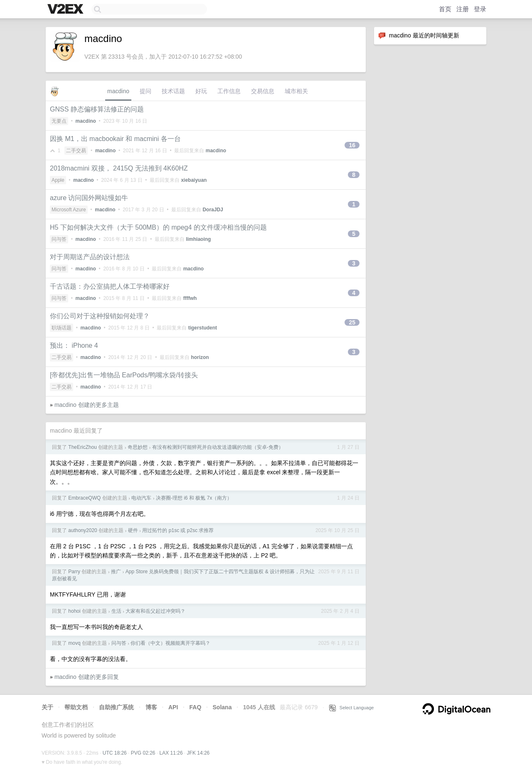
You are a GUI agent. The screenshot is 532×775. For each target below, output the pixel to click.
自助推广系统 (116, 707)
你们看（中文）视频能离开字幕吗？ (170, 643)
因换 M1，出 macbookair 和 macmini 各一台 (115, 139)
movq (74, 643)
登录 (480, 9)
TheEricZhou (83, 447)
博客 (151, 707)
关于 (47, 707)
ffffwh (190, 298)
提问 (145, 91)
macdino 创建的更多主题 (87, 405)
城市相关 (296, 91)
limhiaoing (198, 239)
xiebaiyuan (194, 180)
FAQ (196, 707)
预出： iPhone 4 (74, 345)
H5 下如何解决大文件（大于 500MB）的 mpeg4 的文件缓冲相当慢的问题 (158, 227)
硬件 (133, 530)
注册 (463, 9)
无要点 (59, 121)
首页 (445, 9)
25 (352, 322)
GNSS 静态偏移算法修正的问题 (97, 109)
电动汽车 (141, 498)
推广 (116, 572)
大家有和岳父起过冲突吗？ (155, 611)
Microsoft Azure (69, 210)
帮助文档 (76, 707)
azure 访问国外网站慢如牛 (89, 198)
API (173, 707)
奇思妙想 (138, 447)
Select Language (352, 708)
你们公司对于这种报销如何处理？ (100, 316)
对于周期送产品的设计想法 (90, 257)
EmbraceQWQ (84, 498)
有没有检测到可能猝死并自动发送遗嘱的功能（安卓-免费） (218, 447)
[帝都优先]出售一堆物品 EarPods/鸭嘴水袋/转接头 (124, 375)
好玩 (201, 91)
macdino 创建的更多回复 (87, 677)
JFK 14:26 (198, 753)
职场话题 (62, 328)
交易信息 (263, 91)
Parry (74, 572)
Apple (58, 180)
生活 (116, 611)
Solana (222, 707)
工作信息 (229, 91)
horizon (200, 357)
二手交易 (76, 151)
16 (352, 145)
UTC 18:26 (115, 753)
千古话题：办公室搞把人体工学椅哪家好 (110, 286)
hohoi (74, 611)
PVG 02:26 (143, 753)
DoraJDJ (213, 210)
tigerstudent (203, 328)
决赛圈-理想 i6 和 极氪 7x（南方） (194, 498)
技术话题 (173, 91)
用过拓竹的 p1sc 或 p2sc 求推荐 (178, 530)
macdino (118, 91)
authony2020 (83, 530)
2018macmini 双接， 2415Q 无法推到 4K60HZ (119, 168)
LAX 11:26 (171, 753)
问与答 (59, 239)
